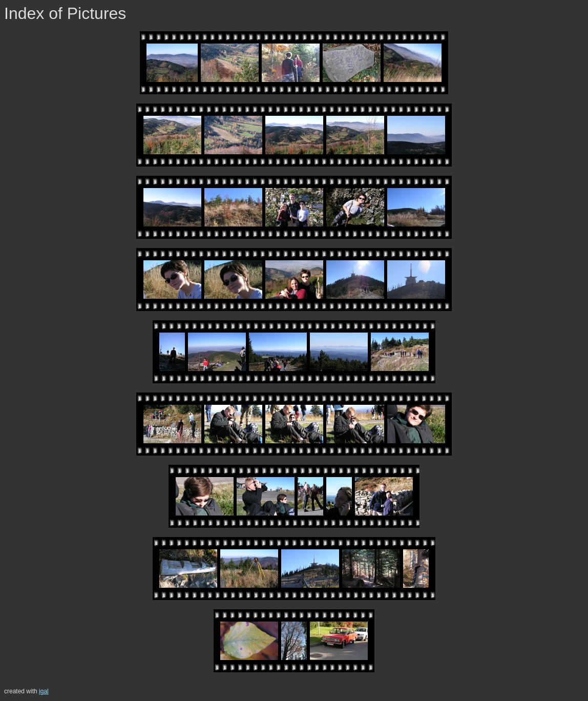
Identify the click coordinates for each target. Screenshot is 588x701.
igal (44, 691)
